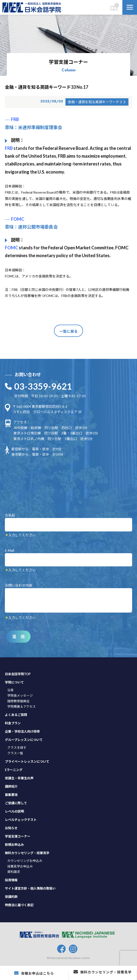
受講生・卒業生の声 (19, 778)
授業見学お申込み (20, 866)
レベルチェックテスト (21, 820)
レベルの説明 (14, 811)
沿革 (11, 690)
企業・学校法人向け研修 (22, 731)
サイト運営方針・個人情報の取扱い (30, 888)
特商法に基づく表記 (19, 905)
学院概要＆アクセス (21, 706)
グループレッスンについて (24, 740)
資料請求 (14, 872)
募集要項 (11, 795)
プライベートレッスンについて (27, 761)
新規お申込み (14, 845)
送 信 (18, 637)
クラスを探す (17, 748)
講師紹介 (11, 786)
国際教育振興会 (18, 701)
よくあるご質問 (16, 715)
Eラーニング (14, 770)
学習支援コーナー (18, 836)
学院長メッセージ (20, 695)
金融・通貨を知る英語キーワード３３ (97, 102)
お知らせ (11, 828)
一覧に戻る (68, 331)
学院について (14, 682)
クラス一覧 (15, 753)
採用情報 (11, 880)
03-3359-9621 (43, 386)
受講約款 (11, 897)
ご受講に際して (16, 803)
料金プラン (13, 723)
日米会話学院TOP (18, 674)
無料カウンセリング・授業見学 (27, 853)
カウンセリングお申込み (25, 861)
